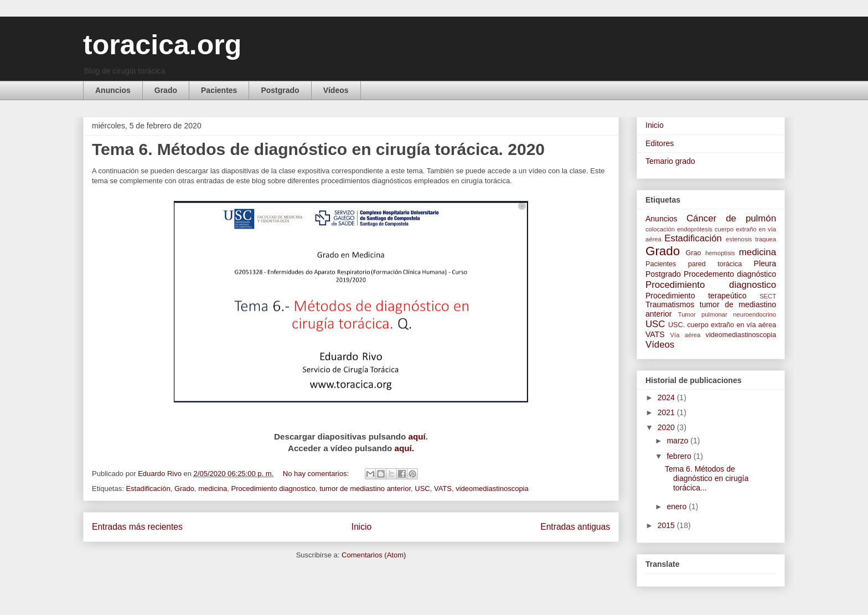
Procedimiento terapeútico (696, 296)
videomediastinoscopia (492, 489)
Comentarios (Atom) (374, 555)
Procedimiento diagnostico (273, 489)
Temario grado (670, 161)
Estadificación (148, 489)
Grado (166, 90)
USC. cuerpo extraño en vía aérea (722, 325)
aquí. (403, 448)
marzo (678, 441)
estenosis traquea (751, 239)
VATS (443, 489)
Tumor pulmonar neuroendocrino (727, 314)
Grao (694, 253)
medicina (213, 489)
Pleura (765, 263)
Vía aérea (686, 335)
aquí (417, 436)
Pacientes (219, 90)
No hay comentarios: (317, 474)
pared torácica (715, 264)
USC (422, 489)
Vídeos (336, 90)
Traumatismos (670, 304)
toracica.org (162, 45)
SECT (768, 296)
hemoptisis (720, 253)
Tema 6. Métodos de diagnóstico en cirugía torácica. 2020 (318, 149)
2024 (667, 397)
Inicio (361, 527)
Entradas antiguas (575, 527)
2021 (667, 412)
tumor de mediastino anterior (365, 489)
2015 (667, 525)
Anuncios (113, 90)
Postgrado (280, 90)
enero (678, 507)
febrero (680, 456)
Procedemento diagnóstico (730, 274)
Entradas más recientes (137, 527)
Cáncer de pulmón (731, 218)
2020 (667, 427)
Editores (660, 143)
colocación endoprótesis (679, 229)
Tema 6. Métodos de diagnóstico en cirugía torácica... (707, 478)
